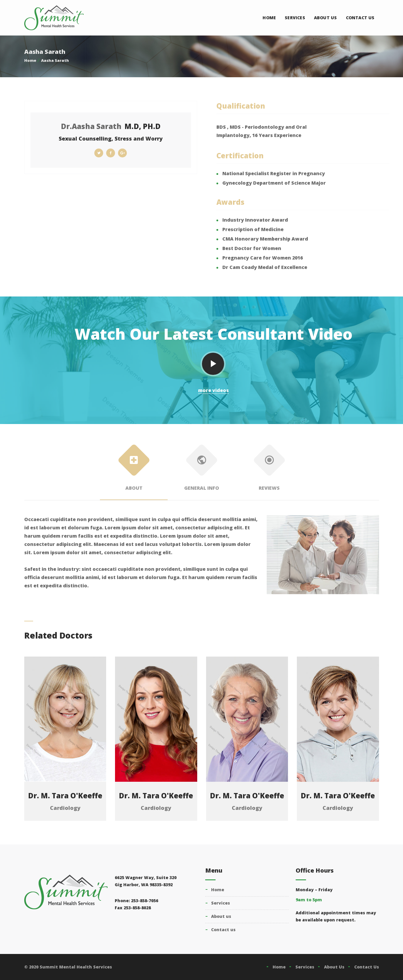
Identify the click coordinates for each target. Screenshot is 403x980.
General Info (201, 470)
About (134, 470)
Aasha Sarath (55, 60)
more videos (213, 390)
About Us (326, 18)
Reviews (269, 470)
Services (295, 18)
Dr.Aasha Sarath (91, 126)
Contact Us (360, 18)
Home (269, 18)
